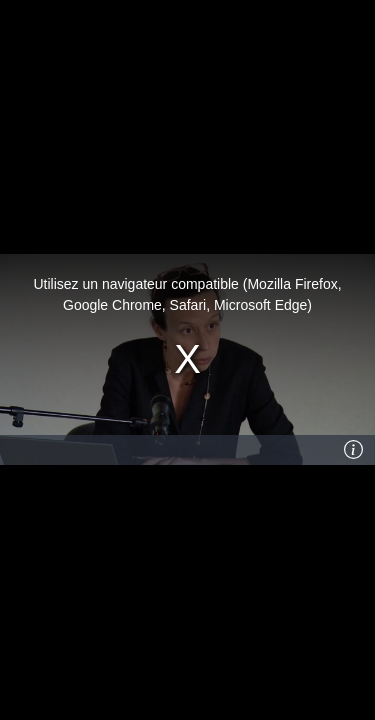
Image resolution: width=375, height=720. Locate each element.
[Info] (354, 450)
